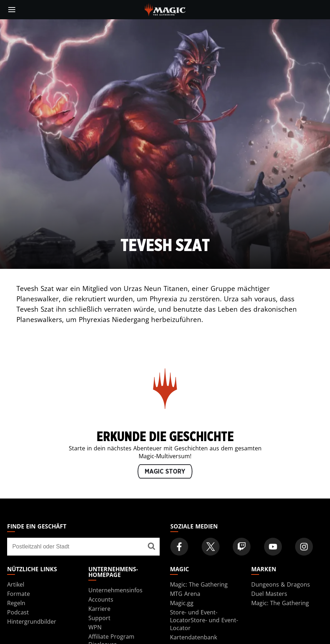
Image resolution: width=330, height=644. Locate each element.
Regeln (16, 603)
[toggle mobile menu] (12, 10)
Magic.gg (182, 603)
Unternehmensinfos (115, 590)
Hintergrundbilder (32, 622)
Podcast (18, 612)
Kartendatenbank (194, 637)
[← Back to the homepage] (165, 9)
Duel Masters (269, 594)
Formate (19, 594)
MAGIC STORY (165, 472)
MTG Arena (185, 594)
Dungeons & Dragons (281, 584)
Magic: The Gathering (199, 584)
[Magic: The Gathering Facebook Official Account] (179, 547)
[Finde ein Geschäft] (151, 547)
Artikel (16, 584)
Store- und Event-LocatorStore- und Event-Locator (204, 620)
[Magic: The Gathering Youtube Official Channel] (273, 547)
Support (99, 618)
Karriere (99, 609)
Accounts (101, 599)
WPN (95, 627)
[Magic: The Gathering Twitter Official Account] (211, 547)
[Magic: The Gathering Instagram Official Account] (304, 547)
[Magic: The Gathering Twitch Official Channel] (242, 547)
